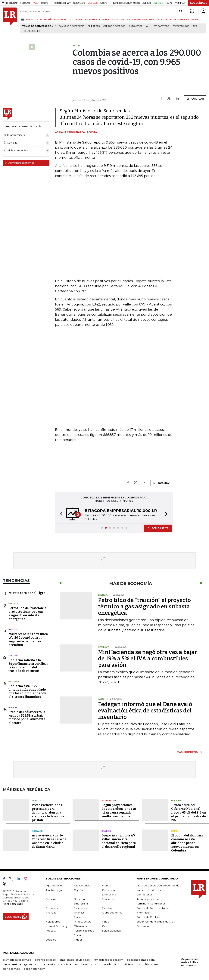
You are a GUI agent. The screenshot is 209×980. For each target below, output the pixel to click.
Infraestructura (83, 922)
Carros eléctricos (114, 26)
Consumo (51, 899)
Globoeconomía (112, 913)
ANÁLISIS (125, 20)
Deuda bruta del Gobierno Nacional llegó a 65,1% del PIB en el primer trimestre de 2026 (189, 813)
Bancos (13, 630)
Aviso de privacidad (148, 899)
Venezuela (38, 800)
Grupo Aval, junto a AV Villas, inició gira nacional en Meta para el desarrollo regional (119, 841)
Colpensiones (32, 31)
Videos (78, 940)
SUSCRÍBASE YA (158, 528)
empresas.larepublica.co (75, 960)
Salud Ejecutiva (111, 931)
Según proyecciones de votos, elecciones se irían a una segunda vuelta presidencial (119, 811)
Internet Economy (56, 926)
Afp (195, 26)
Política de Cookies (148, 917)
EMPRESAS (60, 20)
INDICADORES (181, 20)
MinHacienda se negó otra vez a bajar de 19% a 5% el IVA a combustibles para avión (148, 659)
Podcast (51, 931)
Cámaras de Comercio (72, 26)
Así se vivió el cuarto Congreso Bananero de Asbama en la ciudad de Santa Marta (49, 841)
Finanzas (51, 913)
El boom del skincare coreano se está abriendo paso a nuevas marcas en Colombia (187, 843)
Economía (108, 899)
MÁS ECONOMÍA (187, 752)
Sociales (37, 831)
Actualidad (109, 800)
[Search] (181, 11)
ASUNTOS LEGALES (143, 20)
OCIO (72, 20)
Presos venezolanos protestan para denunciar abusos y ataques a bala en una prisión (48, 813)
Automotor (136, 26)
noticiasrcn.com (132, 964)
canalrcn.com (90, 964)
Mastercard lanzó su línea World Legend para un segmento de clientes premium (28, 639)
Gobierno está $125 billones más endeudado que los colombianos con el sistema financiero (27, 692)
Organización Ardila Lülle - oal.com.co (190, 962)
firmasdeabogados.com (108, 960)
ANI (148, 26)
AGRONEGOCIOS (108, 20)
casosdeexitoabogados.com (20, 964)
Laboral (14, 656)
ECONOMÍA (46, 20)
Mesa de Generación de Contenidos (159, 885)
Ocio (105, 926)
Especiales (80, 908)
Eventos (107, 908)
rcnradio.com (110, 964)
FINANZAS (32, 20)
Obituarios (80, 926)
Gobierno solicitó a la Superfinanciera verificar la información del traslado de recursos (28, 666)
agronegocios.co (45, 960)
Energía (13, 604)
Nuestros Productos (149, 890)
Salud (175, 831)
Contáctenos (144, 895)
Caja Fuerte (81, 890)
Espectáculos (181, 26)
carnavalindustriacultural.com (60, 964)
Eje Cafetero (161, 26)
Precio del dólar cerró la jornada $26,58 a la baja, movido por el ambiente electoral (27, 717)
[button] (60, 514)
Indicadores (53, 922)
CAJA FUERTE (164, 20)
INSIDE (195, 20)
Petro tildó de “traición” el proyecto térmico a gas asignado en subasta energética (28, 614)
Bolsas (13, 708)
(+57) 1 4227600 (13, 904)
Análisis (106, 885)
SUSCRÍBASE (199, 3)
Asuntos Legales (55, 890)
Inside (106, 922)
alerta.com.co (11, 969)
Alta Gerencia (82, 885)
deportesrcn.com (34, 969)
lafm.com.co (153, 964)
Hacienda (14, 681)
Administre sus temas (19, 163)
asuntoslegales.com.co (17, 960)
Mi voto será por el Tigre (27, 593)
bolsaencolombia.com (141, 960)
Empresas (94, 26)
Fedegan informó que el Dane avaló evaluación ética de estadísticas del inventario (145, 711)
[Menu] (23, 19)
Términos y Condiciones (151, 904)
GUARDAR (195, 99)
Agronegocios (54, 885)
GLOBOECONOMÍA (87, 20)
